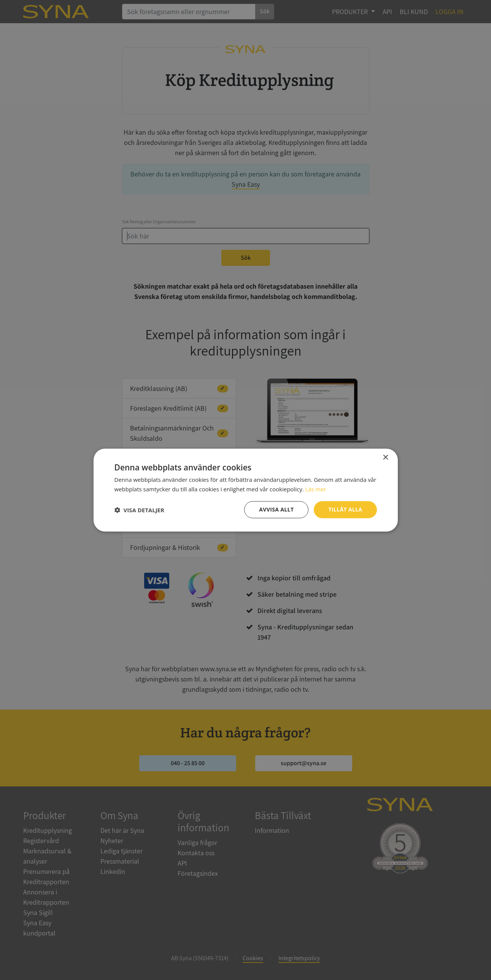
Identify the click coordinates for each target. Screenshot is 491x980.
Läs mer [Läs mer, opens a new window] (316, 489)
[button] (139, 510)
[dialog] (245, 490)
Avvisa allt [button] (276, 509)
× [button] (385, 457)
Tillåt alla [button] (345, 509)
